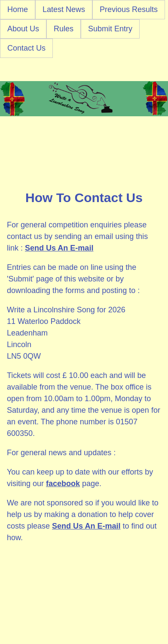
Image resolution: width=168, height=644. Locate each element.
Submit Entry (110, 29)
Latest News (64, 9)
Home (18, 9)
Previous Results (129, 9)
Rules (64, 29)
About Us (23, 29)
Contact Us (26, 48)
